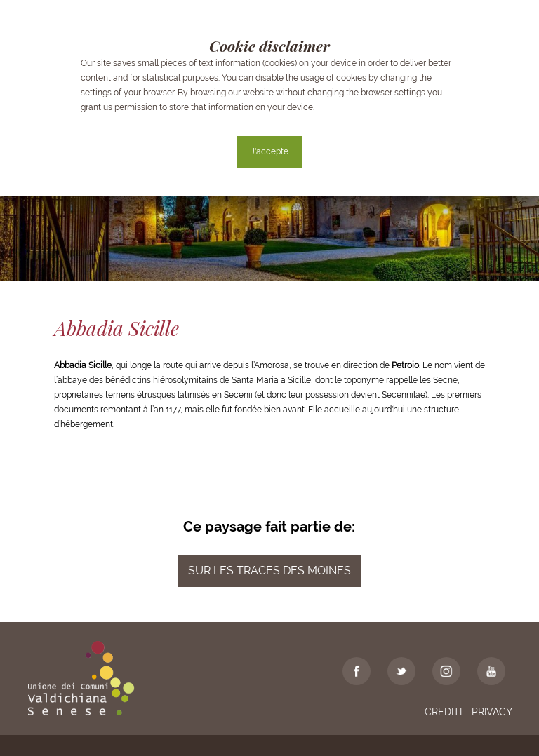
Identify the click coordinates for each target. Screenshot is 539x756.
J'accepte (269, 151)
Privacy (492, 712)
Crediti (443, 712)
